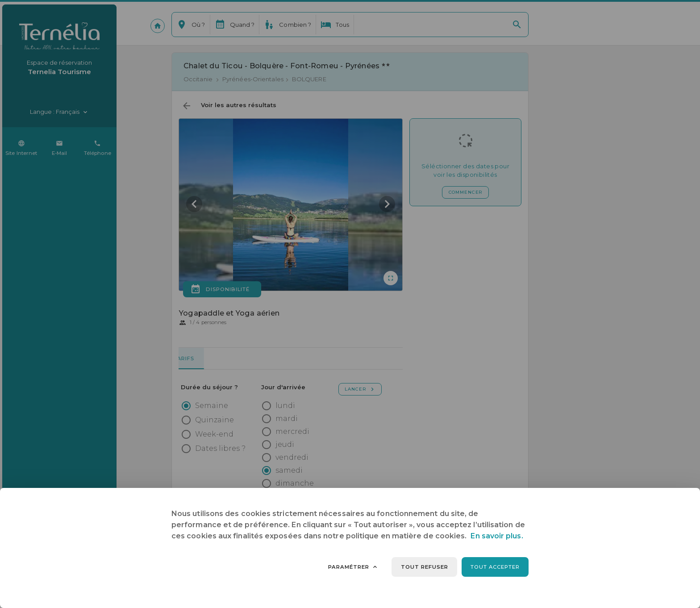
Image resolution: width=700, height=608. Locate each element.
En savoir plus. (497, 536)
